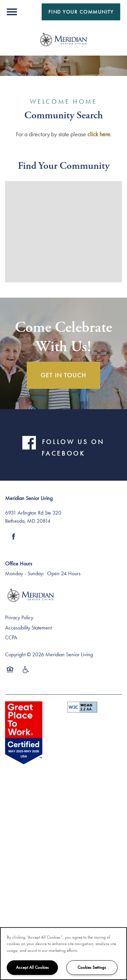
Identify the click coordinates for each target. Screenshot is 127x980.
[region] (63, 954)
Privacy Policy (19, 617)
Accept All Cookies (32, 967)
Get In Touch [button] (64, 375)
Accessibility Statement (28, 628)
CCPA (11, 637)
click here (99, 134)
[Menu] (12, 12)
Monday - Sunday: (25, 573)
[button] (81, 12)
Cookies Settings (92, 967)
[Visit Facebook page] (14, 537)
